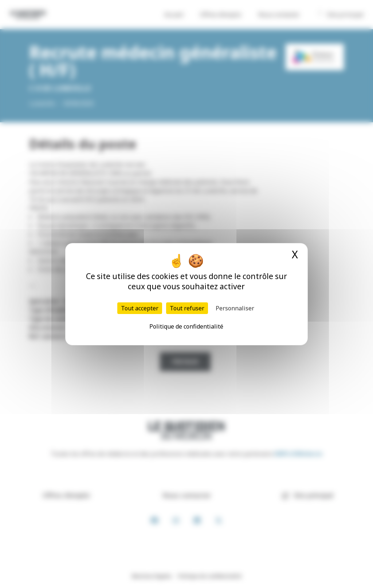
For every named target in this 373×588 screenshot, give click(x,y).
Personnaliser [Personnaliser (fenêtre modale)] (235, 308)
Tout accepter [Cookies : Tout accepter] (140, 308)
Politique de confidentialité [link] (186, 326)
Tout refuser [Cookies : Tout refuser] (187, 308)
